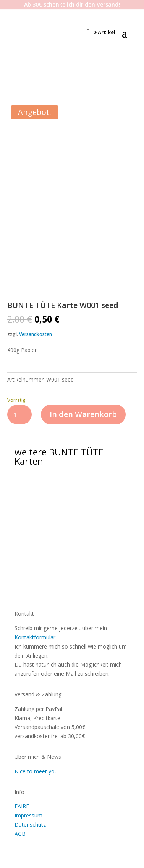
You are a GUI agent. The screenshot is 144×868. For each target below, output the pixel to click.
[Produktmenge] (20, 414)
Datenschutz (30, 825)
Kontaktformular (35, 637)
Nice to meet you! (37, 771)
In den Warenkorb (83, 414)
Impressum (28, 815)
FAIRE (22, 806)
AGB (20, 834)
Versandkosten (36, 334)
